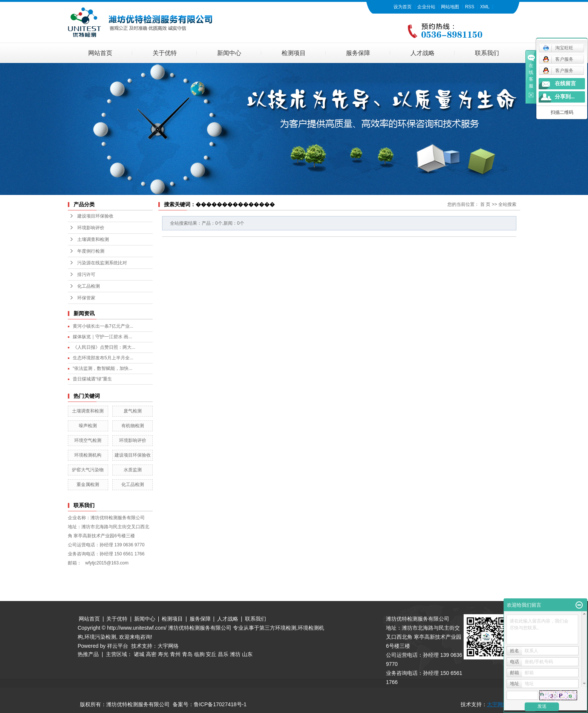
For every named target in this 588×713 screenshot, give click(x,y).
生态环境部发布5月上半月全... (103, 358)
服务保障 (358, 53)
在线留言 (565, 84)
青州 (175, 654)
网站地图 (450, 7)
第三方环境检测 (278, 628)
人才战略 (423, 53)
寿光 (163, 654)
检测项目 (294, 53)
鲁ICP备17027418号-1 (220, 704)
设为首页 (403, 7)
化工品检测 (89, 286)
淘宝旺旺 (558, 48)
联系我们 (487, 53)
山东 (247, 654)
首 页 (485, 204)
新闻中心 (229, 53)
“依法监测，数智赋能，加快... (103, 368)
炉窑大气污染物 (88, 470)
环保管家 (86, 298)
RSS (470, 7)
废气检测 (133, 411)
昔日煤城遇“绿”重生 (92, 379)
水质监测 (133, 470)
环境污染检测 (100, 637)
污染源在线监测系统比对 (102, 263)
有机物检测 (133, 426)
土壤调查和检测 (93, 239)
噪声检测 (88, 426)
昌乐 (223, 654)
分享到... (565, 97)
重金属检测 (88, 485)
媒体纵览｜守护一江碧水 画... (102, 337)
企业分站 (426, 7)
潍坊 (235, 654)
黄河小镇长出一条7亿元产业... (103, 326)
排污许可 (86, 274)
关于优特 (165, 53)
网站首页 (100, 53)
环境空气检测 (88, 440)
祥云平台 (118, 646)
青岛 (187, 654)
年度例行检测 (91, 251)
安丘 (211, 654)
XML (485, 7)
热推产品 (88, 654)
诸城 (139, 654)
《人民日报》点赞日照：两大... (104, 347)
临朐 (199, 654)
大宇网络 (168, 646)
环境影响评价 (91, 228)
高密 (151, 654)
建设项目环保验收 (95, 216)
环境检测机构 (88, 455)
